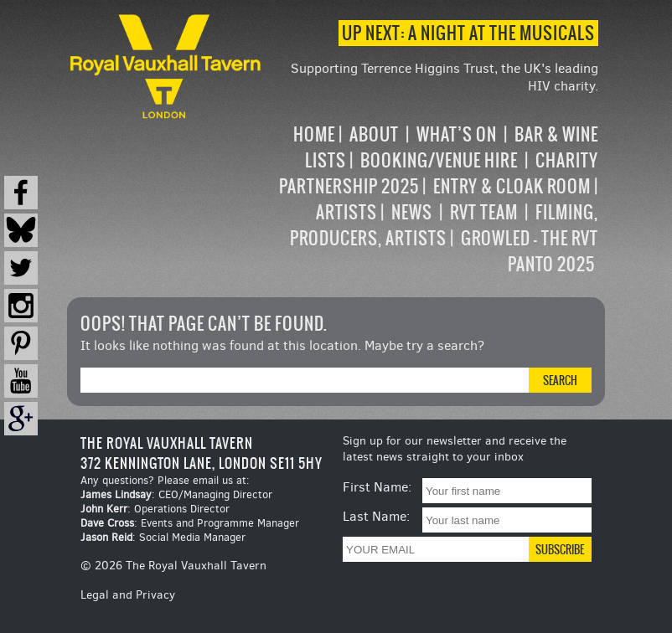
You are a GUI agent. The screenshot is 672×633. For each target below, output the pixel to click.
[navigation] (432, 199)
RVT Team (484, 212)
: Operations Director (155, 509)
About (374, 134)
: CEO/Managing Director (176, 494)
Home (314, 134)
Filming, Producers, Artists (444, 225)
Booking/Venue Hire (439, 160)
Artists (346, 212)
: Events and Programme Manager (190, 523)
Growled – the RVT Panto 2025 (530, 251)
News (412, 212)
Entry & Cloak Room (512, 186)
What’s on (457, 134)
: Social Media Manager (163, 537)
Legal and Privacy (128, 595)
